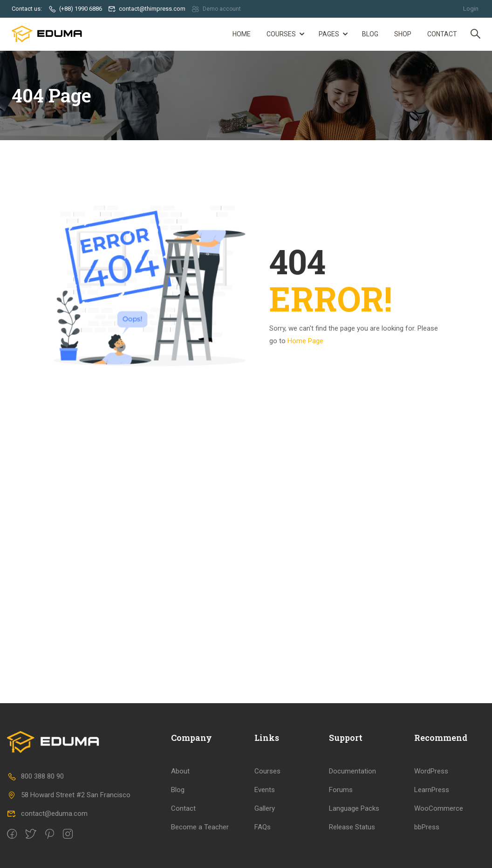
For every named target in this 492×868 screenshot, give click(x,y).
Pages (329, 34)
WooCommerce (439, 808)
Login (471, 9)
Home (242, 34)
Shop (403, 34)
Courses (281, 34)
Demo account (217, 9)
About (180, 771)
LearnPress (432, 789)
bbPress (427, 827)
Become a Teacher (200, 827)
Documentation (352, 771)
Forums (341, 789)
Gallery (265, 808)
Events (265, 789)
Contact (442, 34)
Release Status (352, 827)
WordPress (431, 771)
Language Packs (354, 808)
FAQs (263, 827)
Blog (370, 34)
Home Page (305, 340)
